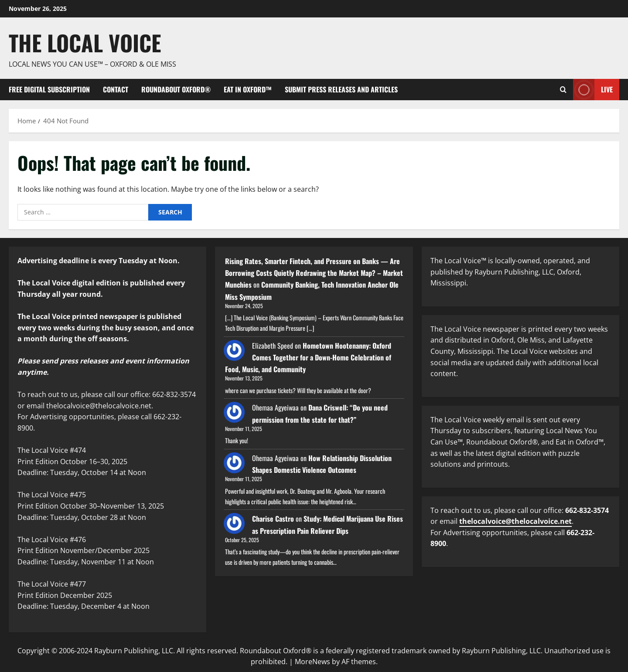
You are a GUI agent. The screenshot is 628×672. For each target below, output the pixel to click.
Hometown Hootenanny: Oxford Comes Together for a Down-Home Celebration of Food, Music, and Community (308, 357)
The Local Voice (85, 42)
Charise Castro (273, 519)
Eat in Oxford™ (248, 89)
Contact (116, 89)
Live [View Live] (593, 90)
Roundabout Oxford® (176, 89)
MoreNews (312, 662)
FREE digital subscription (49, 89)
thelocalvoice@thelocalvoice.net (515, 521)
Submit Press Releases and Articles (341, 89)
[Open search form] (563, 90)
